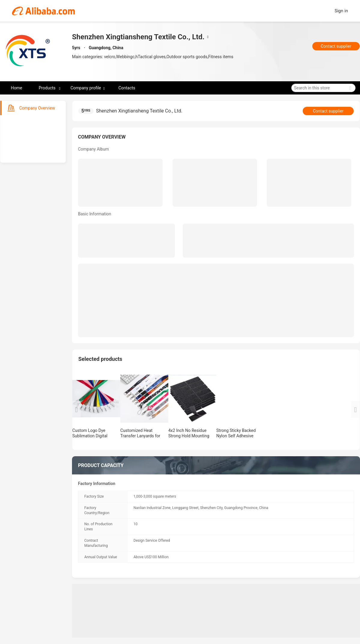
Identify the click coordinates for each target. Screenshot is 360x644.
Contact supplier (336, 46)
